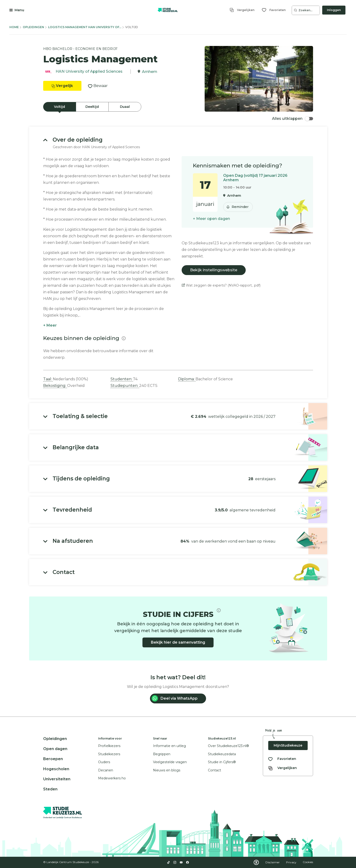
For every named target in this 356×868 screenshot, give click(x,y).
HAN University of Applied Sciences (89, 72)
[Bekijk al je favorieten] (282, 759)
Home (14, 27)
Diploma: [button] (187, 379)
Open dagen (55, 749)
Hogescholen (56, 769)
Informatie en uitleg (169, 746)
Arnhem (150, 72)
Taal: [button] (48, 379)
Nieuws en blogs (167, 770)
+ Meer (50, 325)
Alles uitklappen (293, 119)
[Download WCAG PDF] (256, 862)
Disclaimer (273, 862)
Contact (214, 770)
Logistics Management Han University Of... (85, 27)
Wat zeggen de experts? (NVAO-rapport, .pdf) (221, 285)
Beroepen (53, 759)
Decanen (106, 770)
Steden (50, 789)
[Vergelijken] (242, 10)
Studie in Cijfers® (222, 762)
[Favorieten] (274, 10)
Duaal (125, 107)
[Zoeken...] (306, 10)
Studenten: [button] (122, 379)
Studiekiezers (109, 754)
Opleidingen (33, 27)
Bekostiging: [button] (55, 386)
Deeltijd (92, 107)
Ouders (104, 762)
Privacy (292, 862)
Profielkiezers (109, 746)
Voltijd (59, 107)
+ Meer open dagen (211, 219)
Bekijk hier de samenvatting (178, 642)
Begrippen (162, 754)
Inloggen (334, 10)
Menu (19, 10)
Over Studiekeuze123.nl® (228, 746)
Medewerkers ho (112, 778)
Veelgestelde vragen (170, 762)
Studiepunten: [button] (125, 386)
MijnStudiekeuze (288, 745)
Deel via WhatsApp (175, 698)
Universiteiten (57, 779)
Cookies (308, 862)
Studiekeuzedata (222, 754)
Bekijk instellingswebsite (214, 270)
